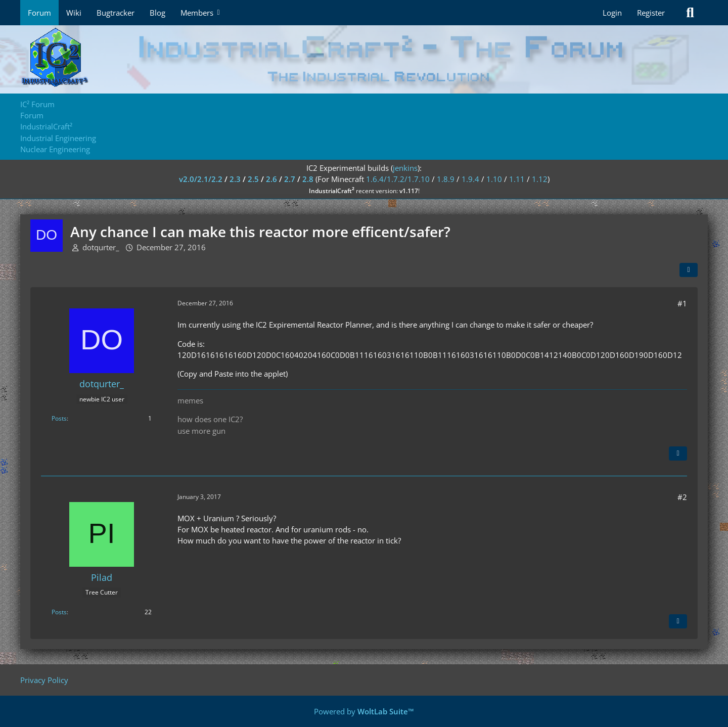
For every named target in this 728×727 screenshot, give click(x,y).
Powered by (364, 711)
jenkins (405, 168)
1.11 (517, 179)
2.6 (271, 179)
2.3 (235, 179)
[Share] (689, 270)
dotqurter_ (101, 247)
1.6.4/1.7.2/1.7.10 (398, 179)
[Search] (690, 13)
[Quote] (678, 453)
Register (651, 13)
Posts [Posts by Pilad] (59, 612)
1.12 (540, 179)
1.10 (494, 179)
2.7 (290, 179)
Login (612, 13)
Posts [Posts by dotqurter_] (59, 418)
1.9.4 (470, 179)
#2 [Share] (682, 497)
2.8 (308, 179)
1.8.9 (446, 179)
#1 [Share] (682, 303)
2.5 (253, 179)
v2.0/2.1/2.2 (201, 179)
